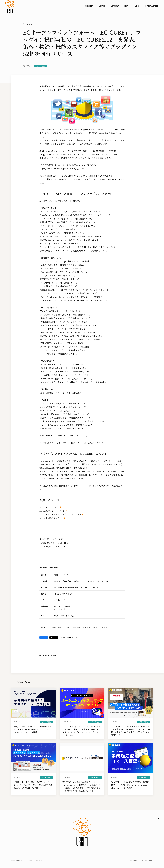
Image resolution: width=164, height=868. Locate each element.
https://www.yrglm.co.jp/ (64, 615)
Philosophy (89, 6)
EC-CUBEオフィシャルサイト (52, 511)
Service (102, 6)
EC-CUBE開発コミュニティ (51, 518)
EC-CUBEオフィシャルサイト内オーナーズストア (60, 514)
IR (145, 6)
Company (115, 6)
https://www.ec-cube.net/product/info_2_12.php (62, 169)
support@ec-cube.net (56, 546)
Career (155, 6)
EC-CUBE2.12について (49, 507)
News (127, 6)
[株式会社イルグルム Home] (10, 11)
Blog (137, 6)
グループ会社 (41, 66)
